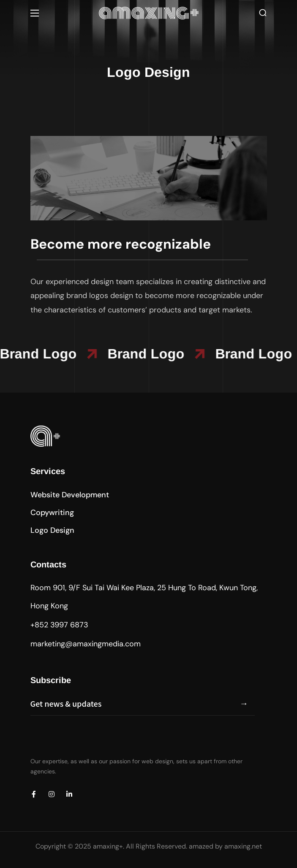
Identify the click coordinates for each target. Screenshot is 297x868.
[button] (263, 13)
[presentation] (95, 741)
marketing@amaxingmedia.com (86, 644)
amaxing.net (243, 846)
